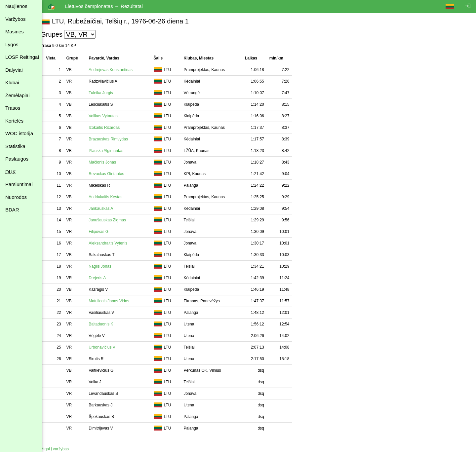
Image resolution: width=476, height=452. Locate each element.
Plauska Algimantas (113, 151)
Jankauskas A (108, 208)
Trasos (13, 108)
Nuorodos (16, 197)
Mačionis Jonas (109, 162)
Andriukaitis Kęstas (112, 197)
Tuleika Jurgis (108, 93)
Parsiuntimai (19, 184)
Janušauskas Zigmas (114, 220)
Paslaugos (17, 159)
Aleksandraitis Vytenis (115, 243)
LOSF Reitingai (22, 57)
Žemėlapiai (17, 95)
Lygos (12, 44)
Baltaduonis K (108, 324)
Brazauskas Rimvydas (115, 139)
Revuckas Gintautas (113, 174)
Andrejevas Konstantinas (118, 70)
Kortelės (14, 121)
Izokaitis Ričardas (111, 128)
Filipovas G (105, 232)
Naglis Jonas (107, 266)
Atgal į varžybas (62, 449)
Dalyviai (14, 70)
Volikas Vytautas (110, 116)
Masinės (15, 32)
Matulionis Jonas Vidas (116, 301)
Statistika (15, 146)
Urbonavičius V (109, 347)
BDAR (12, 210)
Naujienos (16, 6)
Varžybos (15, 19)
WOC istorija (19, 133)
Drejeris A (104, 278)
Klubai (12, 82)
